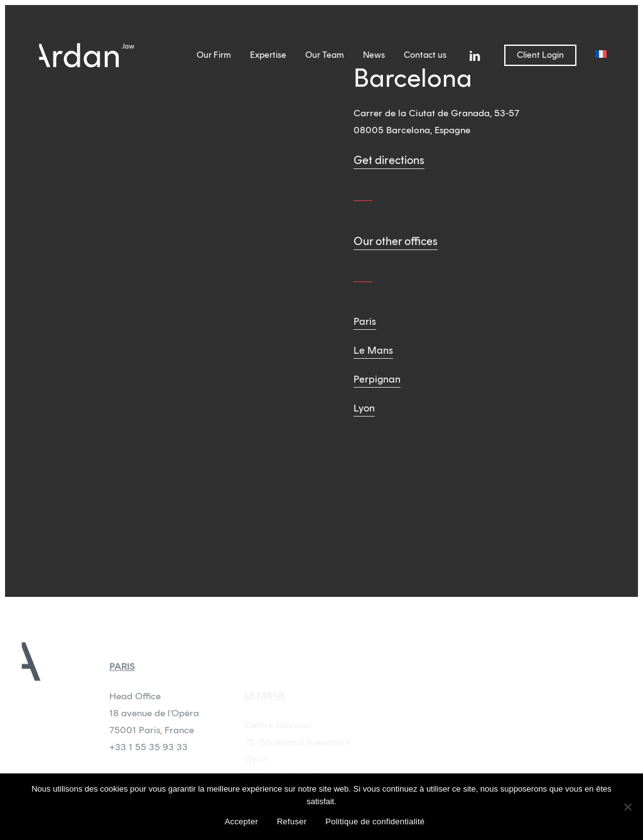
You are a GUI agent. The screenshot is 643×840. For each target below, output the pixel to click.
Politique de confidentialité (375, 821)
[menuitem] (601, 55)
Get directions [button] (389, 160)
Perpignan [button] (377, 379)
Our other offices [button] (396, 241)
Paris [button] (365, 321)
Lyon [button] (364, 408)
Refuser (292, 821)
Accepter (241, 821)
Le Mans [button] (373, 350)
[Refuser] (627, 807)
